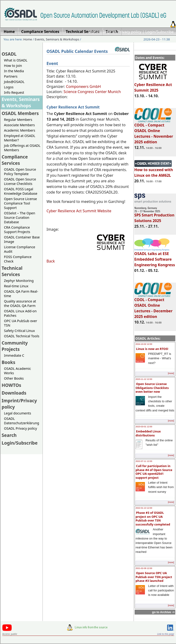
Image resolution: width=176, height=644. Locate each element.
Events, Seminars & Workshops (57, 39)
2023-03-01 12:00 (144, 427)
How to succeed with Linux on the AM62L (154, 170)
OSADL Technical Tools (22, 336)
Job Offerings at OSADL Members (22, 148)
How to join (13, 66)
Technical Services (12, 271)
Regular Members (18, 120)
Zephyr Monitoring (19, 281)
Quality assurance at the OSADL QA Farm (20, 303)
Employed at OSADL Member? (20, 138)
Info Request (14, 92)
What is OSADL (16, 60)
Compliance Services (15, 160)
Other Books (14, 378)
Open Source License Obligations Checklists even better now (152, 388)
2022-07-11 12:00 (144, 461)
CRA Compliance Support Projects (17, 230)
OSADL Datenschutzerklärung (22, 421)
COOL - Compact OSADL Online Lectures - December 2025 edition (153, 306)
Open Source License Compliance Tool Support (20, 203)
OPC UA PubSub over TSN (21, 323)
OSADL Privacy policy (20, 428)
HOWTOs (11, 385)
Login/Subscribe (160, 32)
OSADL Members (20, 113)
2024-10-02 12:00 (144, 344)
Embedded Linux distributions (148, 433)
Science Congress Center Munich (92, 92)
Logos (9, 87)
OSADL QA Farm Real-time (21, 294)
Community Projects (15, 346)
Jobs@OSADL (14, 82)
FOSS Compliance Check (18, 259)
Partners (11, 76)
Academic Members (20, 130)
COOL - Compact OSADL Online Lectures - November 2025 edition (154, 131)
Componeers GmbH (83, 86)
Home (94, 32)
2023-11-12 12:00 (144, 379)
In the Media (14, 71)
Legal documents (18, 413)
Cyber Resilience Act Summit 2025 (153, 85)
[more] (171, 373)
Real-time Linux (16, 286)
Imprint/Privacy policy (122, 32)
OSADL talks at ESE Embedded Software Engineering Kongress (155, 257)
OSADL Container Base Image (22, 239)
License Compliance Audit (20, 249)
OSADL (9, 54)
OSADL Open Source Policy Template (20, 172)
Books (8, 362)
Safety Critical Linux (19, 331)
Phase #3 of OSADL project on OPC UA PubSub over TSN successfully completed (153, 518)
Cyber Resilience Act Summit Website (79, 211)
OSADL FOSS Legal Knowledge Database (21, 191)
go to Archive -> (163, 612)
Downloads (14, 393)
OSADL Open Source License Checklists (20, 181)
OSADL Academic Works (17, 371)
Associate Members (19, 125)
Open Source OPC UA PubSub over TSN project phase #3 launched (154, 577)
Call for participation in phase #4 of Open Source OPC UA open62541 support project (154, 472)
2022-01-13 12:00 (144, 508)
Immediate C (14, 355)
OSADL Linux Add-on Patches (20, 313)
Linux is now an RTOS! (152, 349)
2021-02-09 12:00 (144, 568)
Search (9, 435)
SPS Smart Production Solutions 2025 (154, 216)
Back (51, 261)
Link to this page (166, 634)
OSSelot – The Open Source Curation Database (20, 218)
